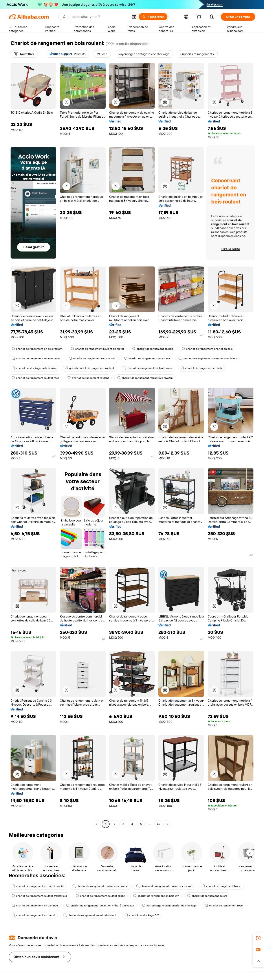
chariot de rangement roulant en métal (97, 349)
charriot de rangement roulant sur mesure (165, 886)
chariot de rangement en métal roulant (90, 915)
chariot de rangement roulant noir (92, 359)
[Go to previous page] (97, 824)
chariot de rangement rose (224, 906)
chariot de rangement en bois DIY (156, 896)
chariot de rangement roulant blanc (36, 359)
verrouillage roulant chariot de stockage (169, 906)
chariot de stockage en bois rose (34, 368)
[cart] (200, 17)
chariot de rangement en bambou (35, 906)
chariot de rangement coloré (207, 896)
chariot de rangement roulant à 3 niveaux (145, 378)
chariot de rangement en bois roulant (37, 349)
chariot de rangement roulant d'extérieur (39, 896)
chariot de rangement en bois (153, 349)
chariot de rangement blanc (221, 886)
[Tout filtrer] (24, 54)
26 (158, 824)
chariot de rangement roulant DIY (147, 359)
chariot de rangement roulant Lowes (148, 368)
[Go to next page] (167, 824)
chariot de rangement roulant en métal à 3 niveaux (100, 906)
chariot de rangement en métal (33, 915)
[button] (134, 17)
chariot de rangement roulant (88, 378)
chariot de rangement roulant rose (35, 378)
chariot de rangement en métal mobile (38, 886)
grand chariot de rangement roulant (90, 368)
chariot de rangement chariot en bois (207, 349)
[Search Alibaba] (95, 17)
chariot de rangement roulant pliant (100, 896)
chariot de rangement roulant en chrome (100, 886)
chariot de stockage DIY (142, 915)
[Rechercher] (153, 17)
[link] (258, 938)
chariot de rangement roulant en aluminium (208, 359)
